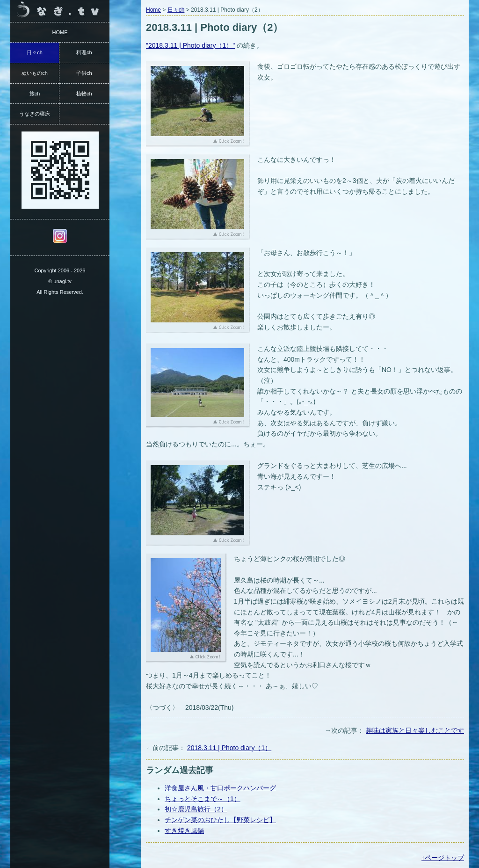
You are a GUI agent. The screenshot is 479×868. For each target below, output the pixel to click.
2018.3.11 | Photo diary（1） (229, 748)
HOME (60, 32)
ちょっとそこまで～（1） (203, 799)
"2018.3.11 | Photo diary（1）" (190, 45)
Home (153, 10)
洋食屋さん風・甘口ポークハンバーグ (220, 788)
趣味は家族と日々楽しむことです (415, 730)
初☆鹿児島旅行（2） (196, 809)
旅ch (35, 94)
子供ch (84, 73)
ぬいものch (35, 73)
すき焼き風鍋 (184, 831)
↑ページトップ (443, 858)
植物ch (84, 94)
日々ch (176, 10)
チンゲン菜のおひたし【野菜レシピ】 (220, 820)
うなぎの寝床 (35, 114)
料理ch (84, 52)
